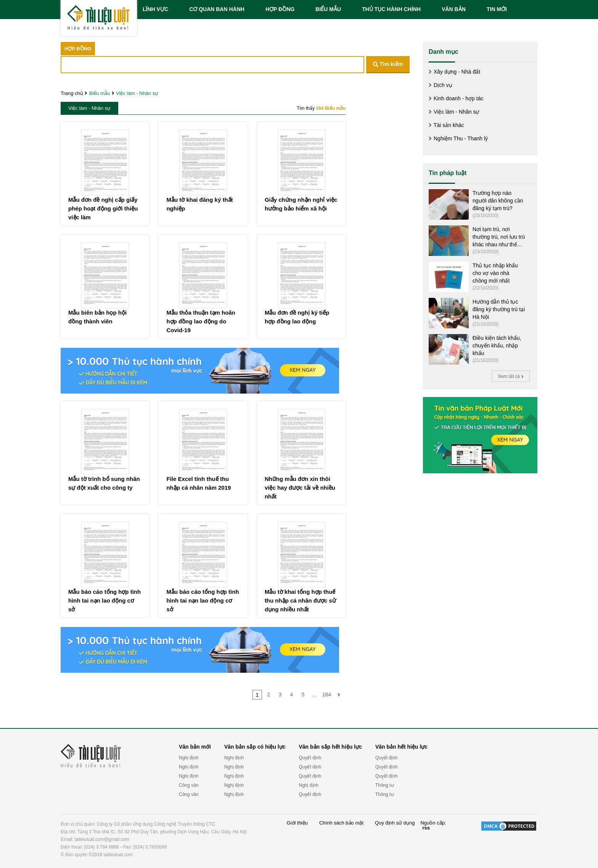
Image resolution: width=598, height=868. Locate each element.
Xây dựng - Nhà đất (457, 72)
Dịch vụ (443, 85)
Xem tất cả (510, 376)
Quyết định (310, 758)
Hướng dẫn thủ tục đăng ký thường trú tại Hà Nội (499, 309)
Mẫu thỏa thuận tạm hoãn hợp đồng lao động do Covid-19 (201, 321)
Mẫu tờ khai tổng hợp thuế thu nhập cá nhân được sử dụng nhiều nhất (300, 600)
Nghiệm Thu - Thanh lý (461, 138)
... (315, 694)
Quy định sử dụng (395, 823)
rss (426, 828)
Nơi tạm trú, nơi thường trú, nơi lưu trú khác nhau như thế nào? (499, 237)
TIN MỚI (497, 9)
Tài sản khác (449, 125)
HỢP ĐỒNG (280, 9)
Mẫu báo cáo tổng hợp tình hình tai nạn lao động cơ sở (104, 600)
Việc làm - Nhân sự (137, 93)
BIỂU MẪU (328, 9)
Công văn (189, 785)
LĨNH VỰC (155, 9)
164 (327, 694)
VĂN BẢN (454, 9)
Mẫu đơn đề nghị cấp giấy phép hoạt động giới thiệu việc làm (103, 208)
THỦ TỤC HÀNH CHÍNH (391, 9)
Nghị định (189, 758)
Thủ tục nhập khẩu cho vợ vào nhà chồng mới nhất (495, 273)
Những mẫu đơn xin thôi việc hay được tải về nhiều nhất (300, 488)
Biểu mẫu (100, 93)
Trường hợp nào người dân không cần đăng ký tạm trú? (498, 201)
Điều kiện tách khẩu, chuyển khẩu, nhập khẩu (497, 346)
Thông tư (385, 785)
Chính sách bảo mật (341, 823)
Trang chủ (72, 93)
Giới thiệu (297, 823)
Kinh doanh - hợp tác (458, 98)
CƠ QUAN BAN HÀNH (217, 9)
